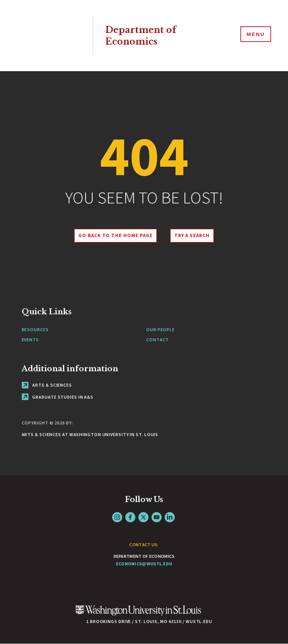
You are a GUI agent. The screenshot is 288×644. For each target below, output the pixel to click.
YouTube (157, 517)
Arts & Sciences (47, 385)
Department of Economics (143, 36)
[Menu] (254, 35)
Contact (157, 340)
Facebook (130, 517)
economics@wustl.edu (144, 564)
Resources (35, 329)
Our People (160, 329)
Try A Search (194, 235)
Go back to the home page (114, 235)
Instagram (117, 517)
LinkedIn (170, 517)
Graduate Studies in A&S (58, 397)
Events (30, 340)
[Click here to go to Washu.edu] (138, 614)
